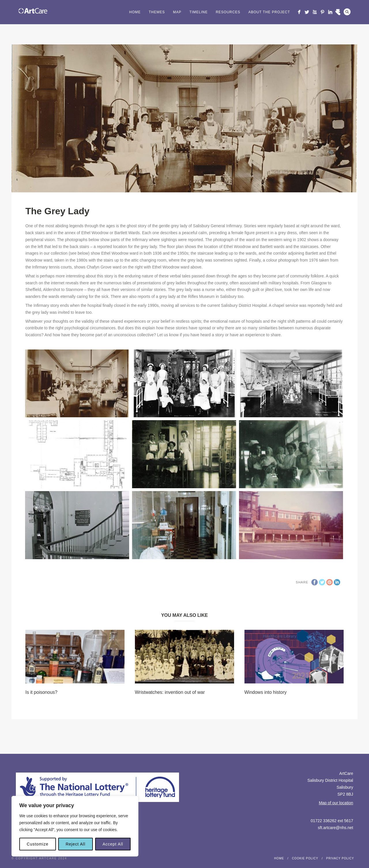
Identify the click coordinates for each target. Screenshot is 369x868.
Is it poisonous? (41, 692)
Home (135, 12)
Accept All (113, 844)
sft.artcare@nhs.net (336, 828)
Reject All (76, 844)
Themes (157, 12)
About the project (269, 12)
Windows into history (266, 692)
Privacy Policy (340, 858)
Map (177, 12)
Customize (38, 844)
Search (347, 12)
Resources (228, 12)
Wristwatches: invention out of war (170, 692)
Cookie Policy (305, 858)
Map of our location (336, 803)
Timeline (198, 12)
